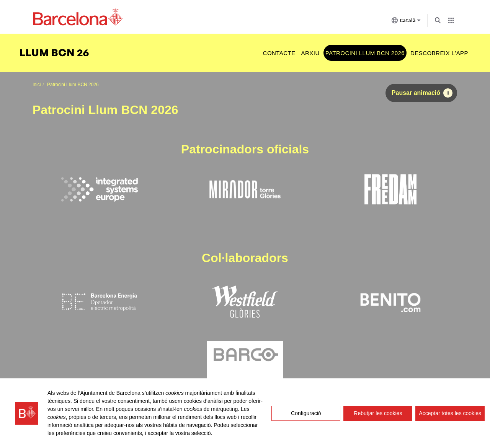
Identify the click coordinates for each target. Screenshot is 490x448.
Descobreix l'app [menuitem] (439, 53)
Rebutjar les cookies (378, 413)
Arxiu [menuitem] (310, 53)
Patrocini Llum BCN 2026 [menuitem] (365, 53)
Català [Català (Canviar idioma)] (406, 22)
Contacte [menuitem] (279, 53)
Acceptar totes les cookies (450, 413)
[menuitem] (58, 53)
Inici (37, 85)
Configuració (306, 413)
